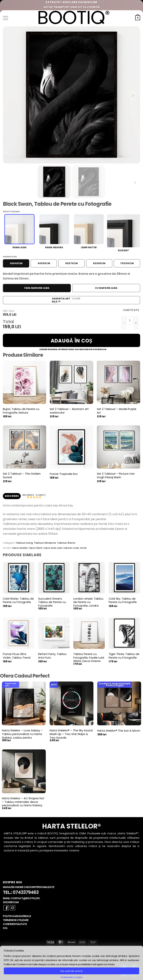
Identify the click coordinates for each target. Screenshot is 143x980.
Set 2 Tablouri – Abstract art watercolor (69, 411)
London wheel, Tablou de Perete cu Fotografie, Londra (88, 602)
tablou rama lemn (53, 548)
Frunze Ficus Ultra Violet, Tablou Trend (17, 656)
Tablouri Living (24, 543)
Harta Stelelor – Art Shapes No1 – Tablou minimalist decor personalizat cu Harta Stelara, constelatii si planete (23, 804)
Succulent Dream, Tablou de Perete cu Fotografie (52, 602)
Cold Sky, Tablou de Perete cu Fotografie (123, 600)
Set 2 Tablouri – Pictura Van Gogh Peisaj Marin (116, 475)
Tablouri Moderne (45, 543)
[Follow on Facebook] (6, 908)
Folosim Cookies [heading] (14, 951)
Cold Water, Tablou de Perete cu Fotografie (18, 600)
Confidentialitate (15, 924)
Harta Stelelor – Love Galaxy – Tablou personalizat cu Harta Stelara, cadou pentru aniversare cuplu (22, 736)
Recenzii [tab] (28, 495)
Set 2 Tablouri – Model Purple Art (117, 411)
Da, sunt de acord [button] (71, 971)
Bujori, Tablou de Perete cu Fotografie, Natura (21, 411)
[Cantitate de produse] (130, 321)
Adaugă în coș (72, 341)
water (83, 548)
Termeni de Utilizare (16, 920)
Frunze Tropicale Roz (64, 474)
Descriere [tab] (12, 496)
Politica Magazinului (17, 916)
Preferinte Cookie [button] (72, 977)
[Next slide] (133, 96)
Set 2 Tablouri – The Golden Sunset (22, 475)
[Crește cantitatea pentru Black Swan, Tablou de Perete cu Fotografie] (136, 323)
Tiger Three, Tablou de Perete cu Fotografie (124, 656)
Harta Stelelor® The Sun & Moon (119, 731)
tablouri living (71, 548)
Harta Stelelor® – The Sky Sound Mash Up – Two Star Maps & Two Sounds (71, 734)
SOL (5, 928)
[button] (6, 18)
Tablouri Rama (66, 543)
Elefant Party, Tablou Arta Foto (52, 656)
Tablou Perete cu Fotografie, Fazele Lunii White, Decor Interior (89, 658)
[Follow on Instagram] (13, 908)
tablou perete (35, 548)
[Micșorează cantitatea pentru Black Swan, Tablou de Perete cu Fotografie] (124, 323)
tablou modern (20, 548)
